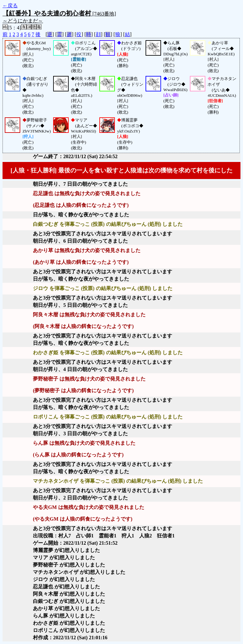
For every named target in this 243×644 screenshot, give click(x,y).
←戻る (10, 6)
